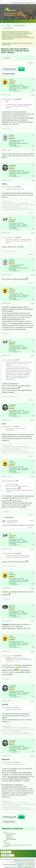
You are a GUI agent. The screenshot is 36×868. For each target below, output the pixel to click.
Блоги (5, 842)
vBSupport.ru (32, 866)
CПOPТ (8, 836)
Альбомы (6, 847)
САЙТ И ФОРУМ (8, 28)
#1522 (32, 356)
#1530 (32, 756)
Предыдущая (9, 69)
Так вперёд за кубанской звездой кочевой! (18, 845)
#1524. (32, 521)
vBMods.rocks (31, 862)
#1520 (32, 275)
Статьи (5, 841)
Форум (8, 25)
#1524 (32, 477)
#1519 (33, 233)
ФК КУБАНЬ (9, 835)
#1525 (33, 549)
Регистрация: (13, 85)
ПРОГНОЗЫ (9, 838)
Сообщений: (13, 87)
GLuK (11, 80)
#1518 (33, 181)
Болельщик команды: (15, 88)
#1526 (33, 588)
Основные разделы (19, 25)
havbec (12, 135)
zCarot (25, 866)
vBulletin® (25, 863)
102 (21, 69)
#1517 (33, 150)
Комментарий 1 (9, 517)
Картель (12, 606)
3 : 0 (10, 218)
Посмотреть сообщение (20, 99)
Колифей (12, 165)
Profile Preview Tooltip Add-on (18, 862)
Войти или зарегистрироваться (24, 3)
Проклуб (7, 844)
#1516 (33, 95)
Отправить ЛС (15, 91)
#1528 (32, 651)
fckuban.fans (6, 45)
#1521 (33, 304)
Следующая (9, 73)
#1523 (32, 420)
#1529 (32, 701)
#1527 (32, 621)
